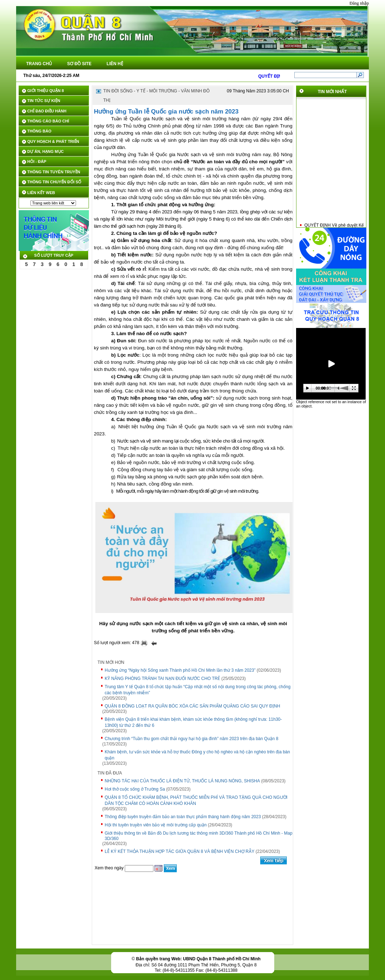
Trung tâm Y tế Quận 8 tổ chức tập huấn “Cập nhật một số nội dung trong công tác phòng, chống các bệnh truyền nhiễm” (198, 690)
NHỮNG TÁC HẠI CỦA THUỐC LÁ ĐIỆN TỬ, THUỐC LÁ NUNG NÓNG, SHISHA (182, 781)
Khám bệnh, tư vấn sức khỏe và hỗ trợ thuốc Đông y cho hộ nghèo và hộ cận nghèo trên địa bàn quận (197, 755)
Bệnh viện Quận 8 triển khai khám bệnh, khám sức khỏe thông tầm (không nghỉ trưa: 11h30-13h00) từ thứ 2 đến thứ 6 (193, 722)
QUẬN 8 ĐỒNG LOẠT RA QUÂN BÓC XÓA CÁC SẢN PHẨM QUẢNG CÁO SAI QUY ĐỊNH (192, 706)
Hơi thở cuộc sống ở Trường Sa (135, 789)
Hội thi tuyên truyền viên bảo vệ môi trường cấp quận (156, 825)
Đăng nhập (359, 3)
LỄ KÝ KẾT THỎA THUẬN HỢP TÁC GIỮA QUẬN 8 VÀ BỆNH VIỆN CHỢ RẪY (180, 851)
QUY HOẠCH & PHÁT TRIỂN (53, 141)
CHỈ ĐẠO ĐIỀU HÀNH (47, 111)
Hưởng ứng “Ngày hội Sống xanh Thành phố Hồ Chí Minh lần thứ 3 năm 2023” (180, 670)
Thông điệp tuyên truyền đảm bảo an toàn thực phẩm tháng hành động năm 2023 (183, 817)
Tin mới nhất (332, 92)
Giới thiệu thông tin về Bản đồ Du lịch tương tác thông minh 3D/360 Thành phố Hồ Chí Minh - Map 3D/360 (199, 836)
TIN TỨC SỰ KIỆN (44, 101)
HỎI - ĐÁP (37, 161)
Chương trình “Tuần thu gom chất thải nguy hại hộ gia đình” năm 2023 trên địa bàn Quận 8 (192, 739)
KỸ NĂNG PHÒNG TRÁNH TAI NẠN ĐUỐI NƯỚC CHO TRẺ (162, 679)
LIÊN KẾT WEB (41, 193)
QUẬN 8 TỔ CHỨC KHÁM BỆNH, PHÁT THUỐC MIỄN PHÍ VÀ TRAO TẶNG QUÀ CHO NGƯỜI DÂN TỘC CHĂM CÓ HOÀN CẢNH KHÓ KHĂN (196, 800)
